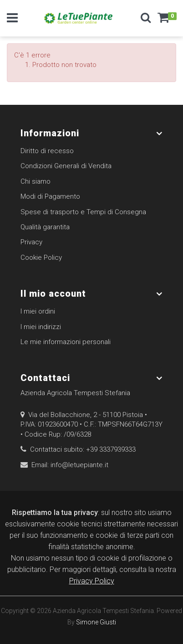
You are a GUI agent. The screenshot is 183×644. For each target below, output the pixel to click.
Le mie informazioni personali (66, 342)
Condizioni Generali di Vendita (66, 166)
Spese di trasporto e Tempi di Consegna (83, 212)
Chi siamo (36, 181)
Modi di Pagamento (50, 196)
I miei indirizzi (41, 327)
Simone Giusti (96, 622)
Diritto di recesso (47, 151)
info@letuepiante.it (79, 465)
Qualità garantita (45, 227)
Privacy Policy (92, 581)
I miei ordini (38, 311)
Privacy (31, 242)
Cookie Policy (41, 258)
